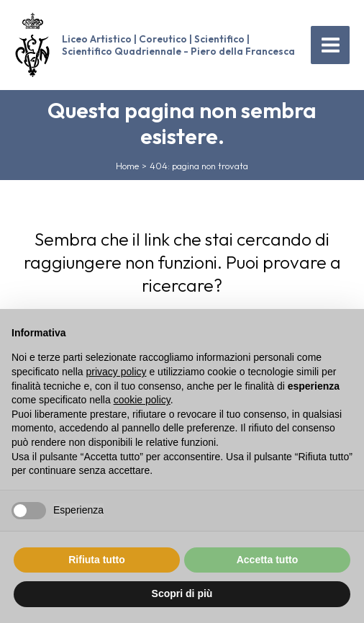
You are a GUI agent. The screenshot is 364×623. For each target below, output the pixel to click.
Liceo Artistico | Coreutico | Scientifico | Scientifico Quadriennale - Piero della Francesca (178, 45)
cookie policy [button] (142, 400)
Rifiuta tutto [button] (97, 560)
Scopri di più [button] (182, 593)
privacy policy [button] (117, 372)
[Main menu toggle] (330, 45)
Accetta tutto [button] (268, 560)
